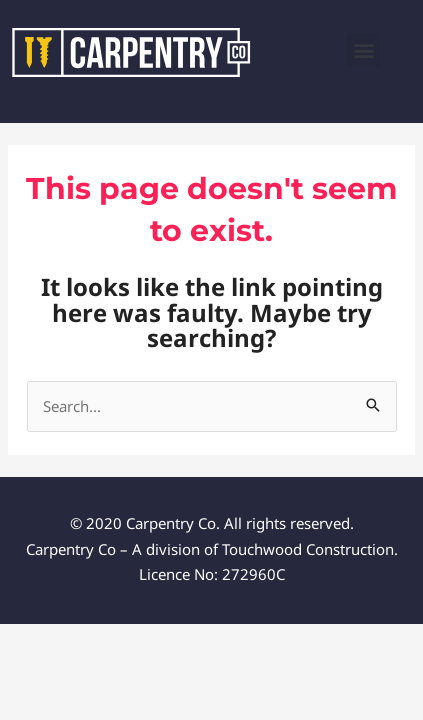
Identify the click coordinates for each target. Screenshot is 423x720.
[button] (363, 49)
